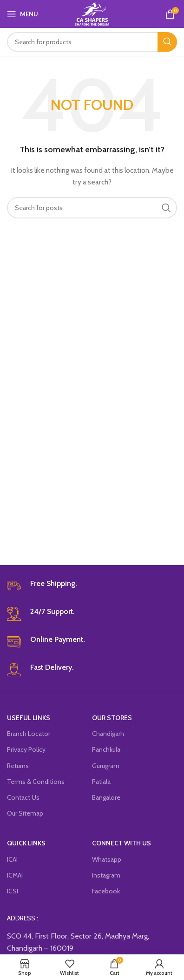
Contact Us (23, 797)
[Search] (92, 42)
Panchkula (106, 749)
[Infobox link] (92, 586)
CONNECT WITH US (122, 843)
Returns (18, 766)
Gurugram (106, 766)
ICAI (12, 859)
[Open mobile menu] (23, 14)
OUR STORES (112, 718)
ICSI (13, 891)
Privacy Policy (26, 749)
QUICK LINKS (26, 843)
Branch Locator (29, 734)
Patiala (101, 782)
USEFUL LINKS (29, 718)
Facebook (106, 891)
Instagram (106, 875)
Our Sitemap (25, 813)
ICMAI (15, 875)
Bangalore (106, 797)
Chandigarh (108, 734)
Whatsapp (107, 859)
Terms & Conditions (36, 782)
